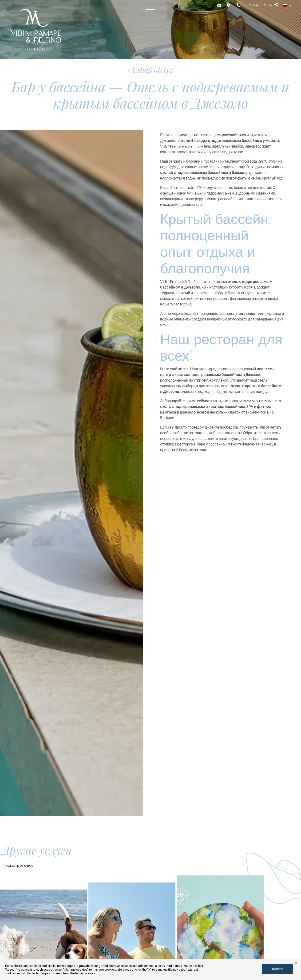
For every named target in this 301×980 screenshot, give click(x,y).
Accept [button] (276, 969)
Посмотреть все (18, 865)
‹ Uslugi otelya (150, 69)
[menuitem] (287, 5)
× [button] (296, 963)
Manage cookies (76, 970)
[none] (287, 5)
